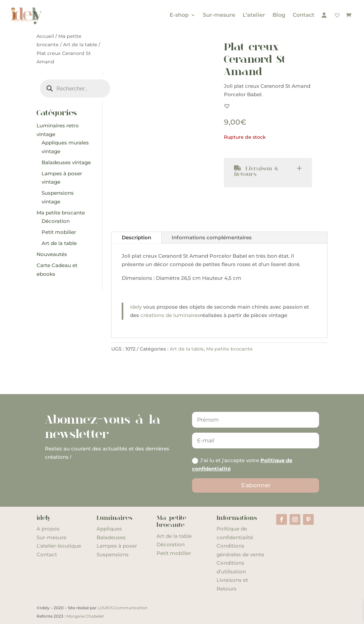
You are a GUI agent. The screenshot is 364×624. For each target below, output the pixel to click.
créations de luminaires (170, 315)
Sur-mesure (219, 15)
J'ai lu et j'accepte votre (242, 465)
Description (136, 237)
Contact (304, 15)
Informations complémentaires (212, 237)
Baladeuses (111, 537)
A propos (48, 529)
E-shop (179, 15)
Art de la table (80, 45)
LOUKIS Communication (123, 608)
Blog (279, 15)
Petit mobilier (174, 553)
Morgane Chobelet (85, 616)
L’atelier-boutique (59, 546)
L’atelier (254, 15)
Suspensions (113, 554)
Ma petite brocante (229, 349)
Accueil (45, 36)
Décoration (171, 544)
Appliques (109, 529)
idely (136, 307)
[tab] (268, 173)
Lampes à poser (117, 546)
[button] (227, 106)
